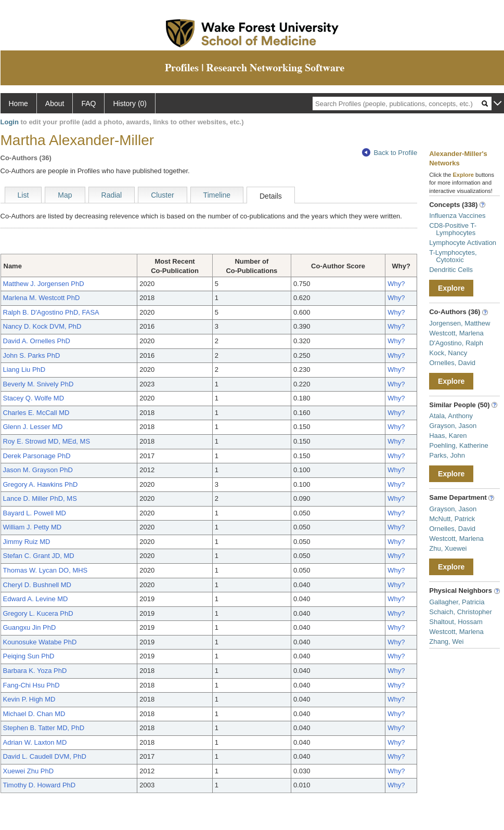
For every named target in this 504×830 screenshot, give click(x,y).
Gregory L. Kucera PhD (38, 613)
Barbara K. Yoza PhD (35, 671)
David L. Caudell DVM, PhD (45, 756)
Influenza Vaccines (457, 216)
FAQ (88, 103)
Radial (112, 195)
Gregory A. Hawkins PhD (41, 484)
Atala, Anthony (451, 416)
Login (10, 122)
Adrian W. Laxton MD (35, 742)
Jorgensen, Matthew (460, 323)
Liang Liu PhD (24, 369)
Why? (396, 284)
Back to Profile (390, 153)
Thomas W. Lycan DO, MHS (46, 570)
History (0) (130, 103)
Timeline (217, 195)
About (55, 103)
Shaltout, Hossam (456, 622)
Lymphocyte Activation (463, 243)
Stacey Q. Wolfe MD (34, 398)
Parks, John (447, 455)
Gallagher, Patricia (457, 602)
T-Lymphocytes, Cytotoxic (453, 256)
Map (65, 195)
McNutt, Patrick (452, 519)
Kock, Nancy (448, 353)
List (23, 195)
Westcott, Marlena (456, 333)
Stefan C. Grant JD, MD (39, 556)
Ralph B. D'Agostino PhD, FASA (51, 312)
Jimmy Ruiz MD (27, 542)
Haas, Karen (448, 436)
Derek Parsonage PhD (37, 456)
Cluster (162, 195)
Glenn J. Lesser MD (33, 427)
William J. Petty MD (33, 527)
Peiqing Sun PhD (29, 656)
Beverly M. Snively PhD (38, 384)
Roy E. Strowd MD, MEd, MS (47, 441)
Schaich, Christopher (461, 612)
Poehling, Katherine (458, 445)
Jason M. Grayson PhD (38, 470)
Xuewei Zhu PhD (29, 771)
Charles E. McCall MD (36, 413)
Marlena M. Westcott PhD (42, 298)
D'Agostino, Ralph (456, 343)
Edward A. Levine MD (36, 599)
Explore (451, 288)
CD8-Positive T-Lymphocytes (453, 229)
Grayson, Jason (453, 426)
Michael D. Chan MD (34, 714)
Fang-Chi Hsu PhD (31, 685)
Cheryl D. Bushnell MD (37, 585)
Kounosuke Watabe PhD (40, 642)
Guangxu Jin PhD (30, 627)
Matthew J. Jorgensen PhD (44, 284)
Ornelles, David (452, 363)
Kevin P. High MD (29, 699)
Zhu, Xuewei (448, 548)
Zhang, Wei (446, 641)
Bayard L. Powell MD (35, 513)
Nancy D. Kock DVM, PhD (42, 326)
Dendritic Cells (451, 270)
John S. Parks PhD (32, 355)
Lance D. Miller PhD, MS (40, 498)
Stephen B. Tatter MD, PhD (44, 728)
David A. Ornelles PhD (37, 341)
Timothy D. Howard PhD (40, 785)
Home (18, 103)
